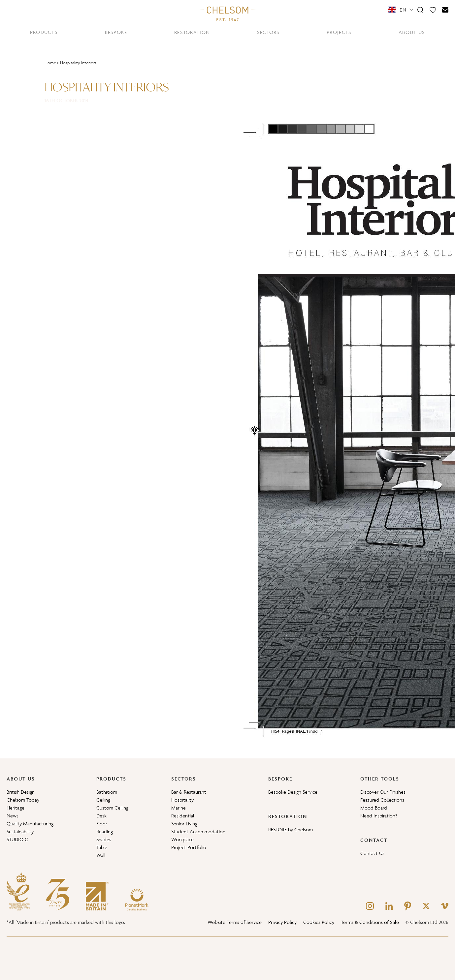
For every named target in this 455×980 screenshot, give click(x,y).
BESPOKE (116, 32)
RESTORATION (192, 32)
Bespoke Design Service (293, 792)
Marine (179, 808)
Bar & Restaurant (189, 792)
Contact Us (372, 853)
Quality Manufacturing (30, 824)
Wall (101, 855)
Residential (183, 816)
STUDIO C (17, 839)
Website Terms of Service (235, 922)
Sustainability (20, 831)
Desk (101, 816)
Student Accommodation (198, 831)
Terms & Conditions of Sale (370, 922)
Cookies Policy (319, 922)
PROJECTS (339, 32)
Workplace (182, 839)
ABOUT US (412, 32)
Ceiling (103, 800)
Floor (102, 824)
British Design (21, 792)
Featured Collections (382, 800)
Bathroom (107, 792)
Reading (105, 831)
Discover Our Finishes (383, 792)
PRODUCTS (44, 32)
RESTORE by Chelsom (291, 829)
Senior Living (184, 824)
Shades (104, 839)
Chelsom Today (23, 800)
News (13, 816)
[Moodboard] (433, 10)
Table (102, 847)
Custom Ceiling (112, 808)
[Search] (420, 10)
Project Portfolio (189, 847)
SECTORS (268, 32)
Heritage (16, 808)
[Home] (228, 14)
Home (50, 63)
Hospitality (182, 800)
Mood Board (374, 808)
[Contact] (445, 10)
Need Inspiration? (379, 816)
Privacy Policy (282, 922)
